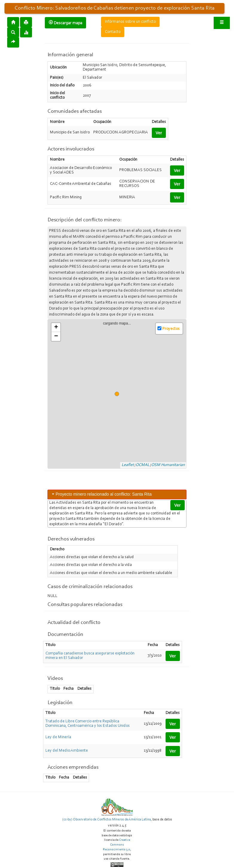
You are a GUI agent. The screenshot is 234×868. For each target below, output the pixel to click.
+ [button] (56, 328)
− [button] (56, 336)
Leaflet (128, 465)
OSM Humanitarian (168, 465)
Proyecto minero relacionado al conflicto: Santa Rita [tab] (101, 494)
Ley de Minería (58, 737)
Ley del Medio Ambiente (67, 751)
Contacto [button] (113, 32)
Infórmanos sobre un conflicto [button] (130, 22)
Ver (159, 133)
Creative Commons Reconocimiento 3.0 (117, 845)
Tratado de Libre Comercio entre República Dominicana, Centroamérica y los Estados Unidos (88, 724)
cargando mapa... (119, 394)
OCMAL (143, 465)
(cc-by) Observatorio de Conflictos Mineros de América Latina (107, 820)
